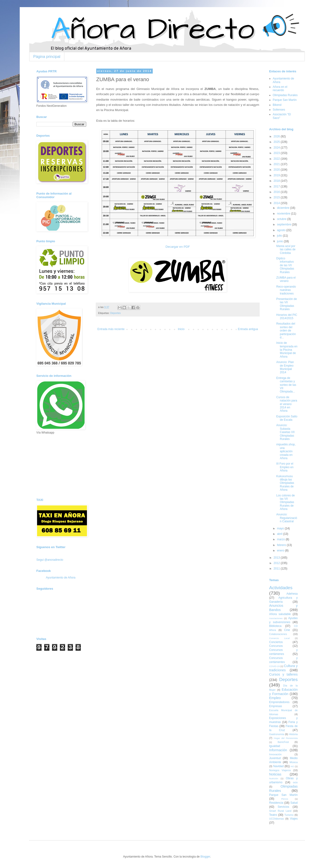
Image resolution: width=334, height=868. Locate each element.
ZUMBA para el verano (286, 279)
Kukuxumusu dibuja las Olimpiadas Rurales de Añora (285, 483)
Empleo (275, 698)
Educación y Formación (283, 692)
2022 (277, 159)
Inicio (181, 329)
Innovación (275, 754)
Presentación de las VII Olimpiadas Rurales (287, 304)
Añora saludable (280, 614)
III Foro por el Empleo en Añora (285, 467)
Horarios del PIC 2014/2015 (287, 317)
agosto (282, 230)
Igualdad (275, 746)
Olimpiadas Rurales (285, 95)
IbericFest (283, 742)
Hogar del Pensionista (286, 738)
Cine (287, 630)
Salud (294, 803)
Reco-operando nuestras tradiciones (286, 290)
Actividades (281, 588)
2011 (277, 569)
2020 (277, 170)
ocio (295, 782)
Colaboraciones (278, 634)
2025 (277, 142)
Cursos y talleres (283, 674)
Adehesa (292, 594)
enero (281, 551)
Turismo (289, 815)
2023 (277, 153)
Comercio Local (279, 638)
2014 (277, 203)
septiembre (284, 224)
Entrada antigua (248, 329)
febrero (282, 545)
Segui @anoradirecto (50, 560)
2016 (277, 192)
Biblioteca (275, 626)
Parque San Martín (285, 100)
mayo (281, 528)
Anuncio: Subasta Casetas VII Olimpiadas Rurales (285, 432)
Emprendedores (279, 702)
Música (294, 762)
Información (278, 750)
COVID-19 (274, 666)
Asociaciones (276, 618)
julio (280, 236)
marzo (281, 539)
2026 (277, 136)
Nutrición (274, 778)
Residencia (276, 803)
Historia (293, 734)
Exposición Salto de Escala (287, 418)
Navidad (278, 766)
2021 (277, 164)
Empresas (276, 706)
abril (280, 534)
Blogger (205, 857)
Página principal (47, 57)
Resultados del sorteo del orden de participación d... (286, 331)
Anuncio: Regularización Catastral (287, 518)
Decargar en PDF (178, 247)
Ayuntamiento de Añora (61, 578)
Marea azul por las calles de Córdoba (286, 250)
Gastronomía (277, 734)
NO (292, 766)
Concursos (276, 646)
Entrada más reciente (111, 329)
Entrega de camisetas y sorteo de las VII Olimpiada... (286, 385)
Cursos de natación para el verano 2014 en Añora (287, 404)
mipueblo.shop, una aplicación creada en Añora (286, 451)
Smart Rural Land (280, 811)
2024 (277, 148)
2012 (277, 563)
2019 (277, 175)
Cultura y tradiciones (283, 668)
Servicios (284, 807)
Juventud (275, 758)
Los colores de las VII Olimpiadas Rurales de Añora (286, 502)
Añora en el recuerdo (280, 89)
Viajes (294, 819)
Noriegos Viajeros (280, 770)
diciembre (284, 208)
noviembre (284, 214)
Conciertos (276, 642)
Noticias (275, 774)
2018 (277, 181)
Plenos (284, 799)
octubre (282, 219)
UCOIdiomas (277, 819)
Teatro (273, 815)
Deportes (115, 313)
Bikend (277, 105)
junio (280, 241)
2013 (277, 558)
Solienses (279, 110)
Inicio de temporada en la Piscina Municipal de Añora (287, 350)
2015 (277, 197)
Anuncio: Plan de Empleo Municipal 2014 (285, 367)
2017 (277, 187)
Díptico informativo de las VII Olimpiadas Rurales (285, 265)
